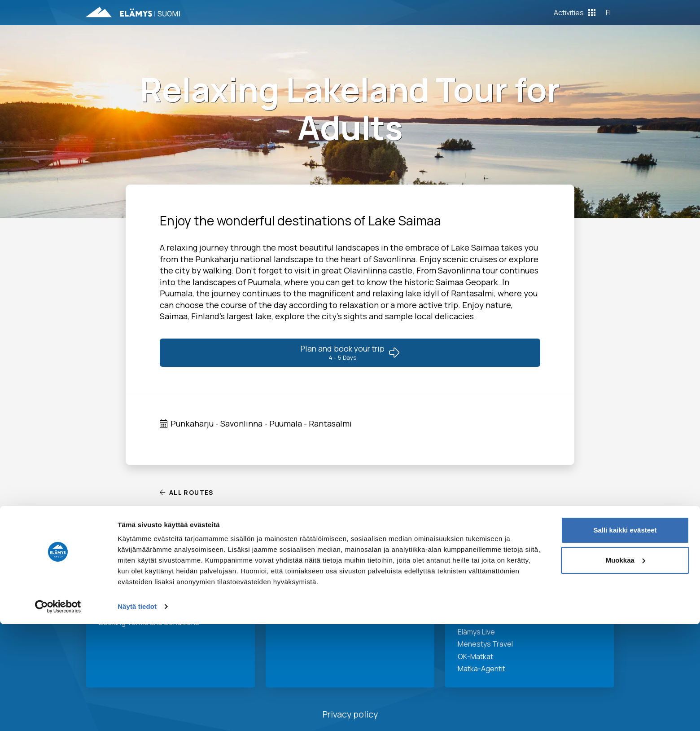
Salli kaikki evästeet (625, 637)
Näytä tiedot (137, 713)
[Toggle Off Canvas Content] (575, 13)
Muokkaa (626, 667)
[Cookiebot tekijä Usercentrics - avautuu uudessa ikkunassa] (58, 713)
